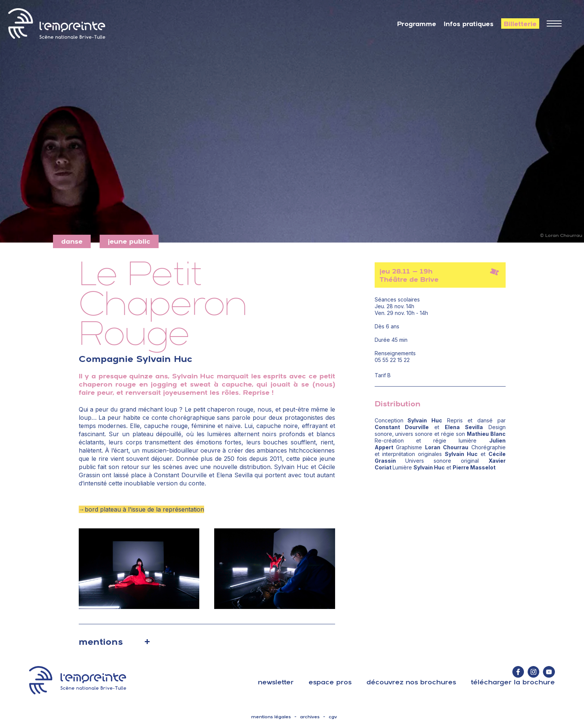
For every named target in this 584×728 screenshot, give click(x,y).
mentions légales (271, 717)
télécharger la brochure (513, 682)
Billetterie (520, 24)
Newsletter (276, 682)
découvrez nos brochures (411, 682)
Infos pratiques (469, 24)
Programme (417, 24)
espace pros (330, 682)
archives (310, 717)
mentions (101, 641)
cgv (333, 717)
